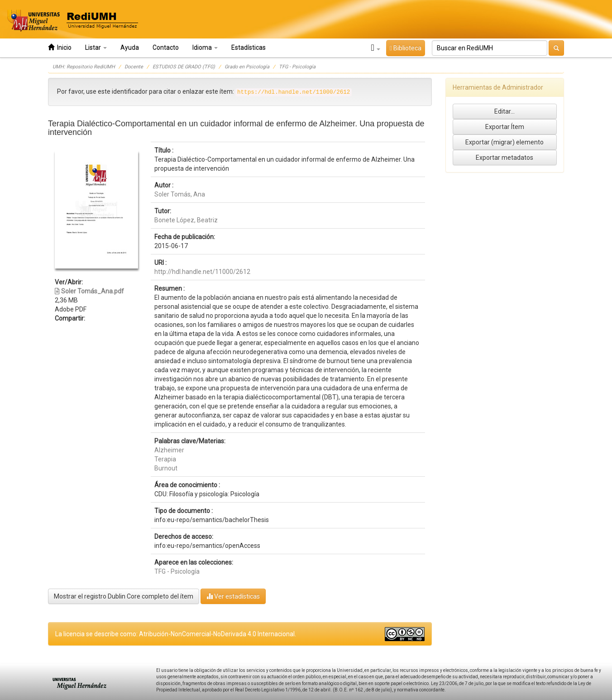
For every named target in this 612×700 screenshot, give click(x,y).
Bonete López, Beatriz (186, 220)
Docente (134, 67)
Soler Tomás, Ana (180, 194)
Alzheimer (169, 450)
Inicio (60, 47)
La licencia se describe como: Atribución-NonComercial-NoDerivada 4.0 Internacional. (176, 634)
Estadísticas (249, 48)
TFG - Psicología (297, 67)
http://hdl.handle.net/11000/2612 (202, 272)
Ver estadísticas (233, 596)
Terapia (165, 459)
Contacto (166, 48)
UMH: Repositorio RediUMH (84, 67)
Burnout (166, 468)
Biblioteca (406, 48)
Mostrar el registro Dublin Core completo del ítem (124, 596)
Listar (96, 48)
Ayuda (130, 48)
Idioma (205, 48)
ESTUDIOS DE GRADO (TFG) (184, 67)
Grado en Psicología (247, 67)
